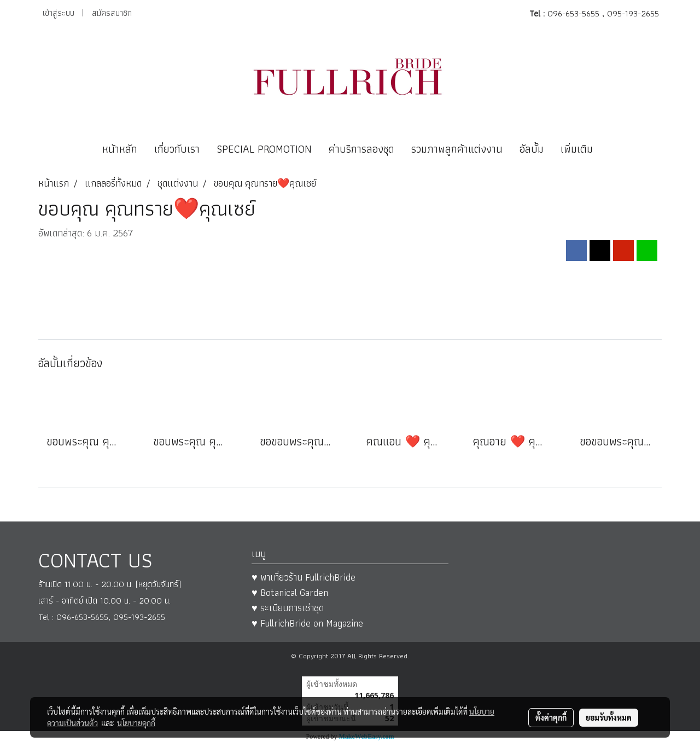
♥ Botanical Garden (290, 592)
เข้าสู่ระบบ (59, 13)
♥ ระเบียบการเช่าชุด (288, 608)
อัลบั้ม (532, 149)
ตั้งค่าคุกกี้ (551, 717)
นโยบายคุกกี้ (136, 723)
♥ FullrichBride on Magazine (307, 623)
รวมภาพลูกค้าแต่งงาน (457, 149)
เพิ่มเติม (577, 149)
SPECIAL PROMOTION (264, 149)
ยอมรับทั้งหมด (609, 717)
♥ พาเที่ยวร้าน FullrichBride (304, 577)
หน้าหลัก (120, 149)
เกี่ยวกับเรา (177, 149)
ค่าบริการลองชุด (361, 149)
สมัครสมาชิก (112, 13)
